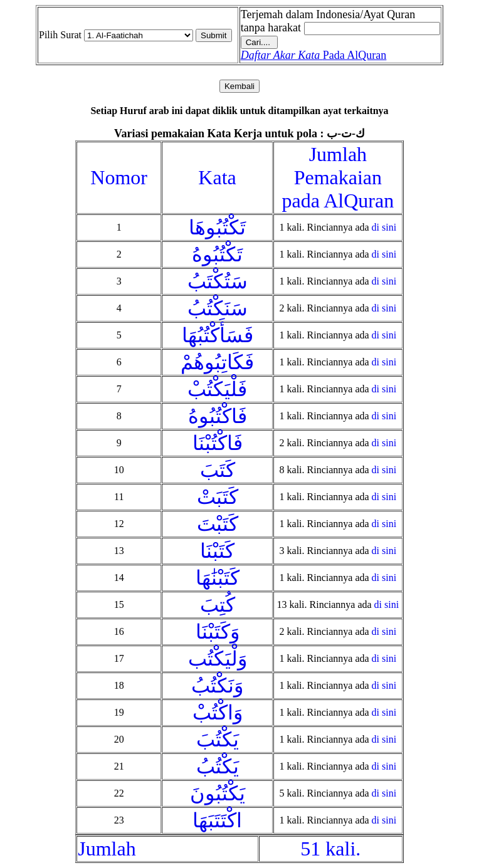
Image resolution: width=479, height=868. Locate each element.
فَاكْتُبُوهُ (218, 416)
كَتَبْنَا (217, 551)
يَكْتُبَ (218, 740)
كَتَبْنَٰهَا (218, 578)
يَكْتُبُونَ (218, 793)
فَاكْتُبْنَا (218, 443)
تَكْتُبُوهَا (217, 227)
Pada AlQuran (314, 55)
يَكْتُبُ (218, 766)
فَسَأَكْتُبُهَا (218, 335)
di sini (384, 227)
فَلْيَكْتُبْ (217, 389)
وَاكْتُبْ (218, 713)
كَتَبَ (218, 470)
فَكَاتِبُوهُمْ (217, 362)
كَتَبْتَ (218, 524)
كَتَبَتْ (218, 497)
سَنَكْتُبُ (218, 308)
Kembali (239, 86)
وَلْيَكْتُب (218, 659)
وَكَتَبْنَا (218, 632)
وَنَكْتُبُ (217, 686)
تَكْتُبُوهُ (217, 254)
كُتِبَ (218, 605)
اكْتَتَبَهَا (217, 820)
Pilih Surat (60, 35)
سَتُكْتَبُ (218, 281)
